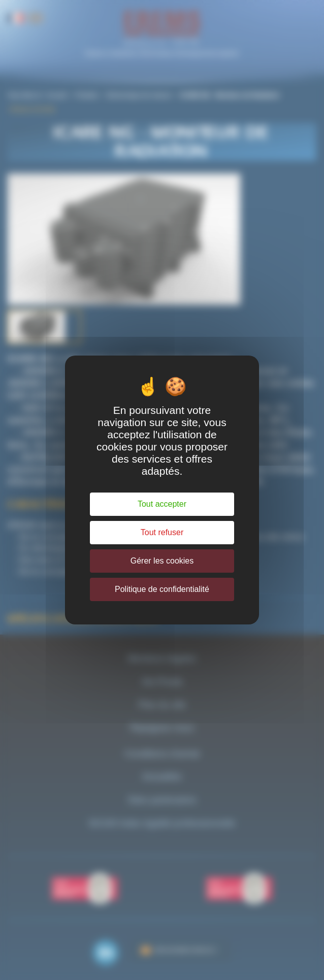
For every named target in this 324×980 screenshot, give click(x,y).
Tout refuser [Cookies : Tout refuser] (162, 532)
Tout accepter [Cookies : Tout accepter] (162, 504)
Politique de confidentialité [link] (162, 589)
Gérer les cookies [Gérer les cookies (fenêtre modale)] (162, 561)
